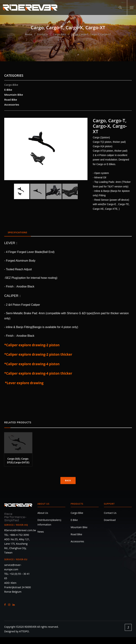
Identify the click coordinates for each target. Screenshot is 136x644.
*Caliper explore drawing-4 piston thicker (38, 373)
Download (110, 520)
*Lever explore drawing (24, 383)
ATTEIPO (24, 631)
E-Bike (8, 90)
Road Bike (11, 100)
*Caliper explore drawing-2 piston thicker (38, 354)
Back (68, 480)
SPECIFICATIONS (18, 232)
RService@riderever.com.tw (20, 530)
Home (29, 34)
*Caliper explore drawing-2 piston (32, 345)
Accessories (12, 104)
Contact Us (110, 513)
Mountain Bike (14, 95)
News (41, 532)
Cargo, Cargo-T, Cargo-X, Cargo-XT (91, 34)
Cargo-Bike (59, 34)
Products (42, 34)
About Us (44, 504)
